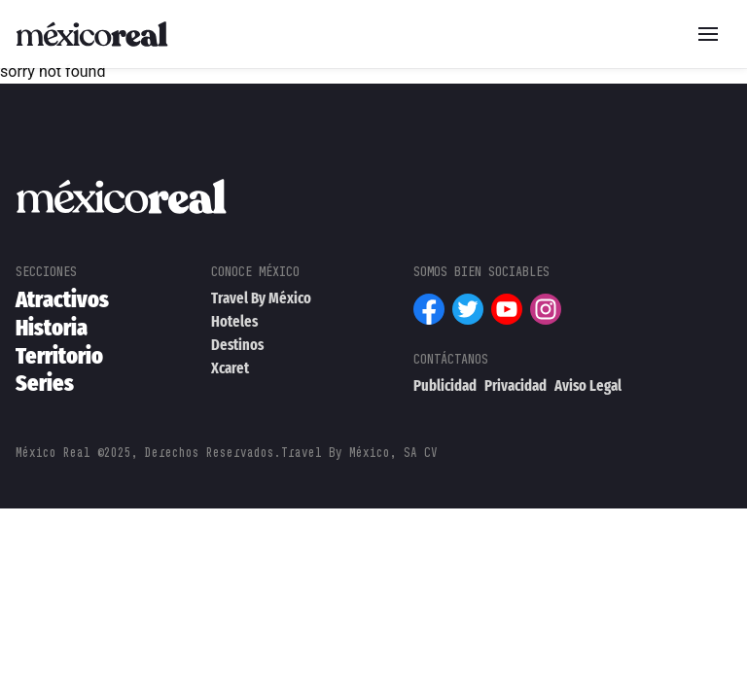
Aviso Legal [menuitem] (588, 385)
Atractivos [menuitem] (62, 299)
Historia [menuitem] (52, 328)
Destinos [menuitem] (237, 345)
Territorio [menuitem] (59, 356)
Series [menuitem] (45, 383)
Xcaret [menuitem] (230, 368)
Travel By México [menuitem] (261, 298)
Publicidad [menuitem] (445, 385)
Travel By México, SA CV (359, 453)
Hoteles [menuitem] (234, 321)
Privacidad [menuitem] (516, 385)
